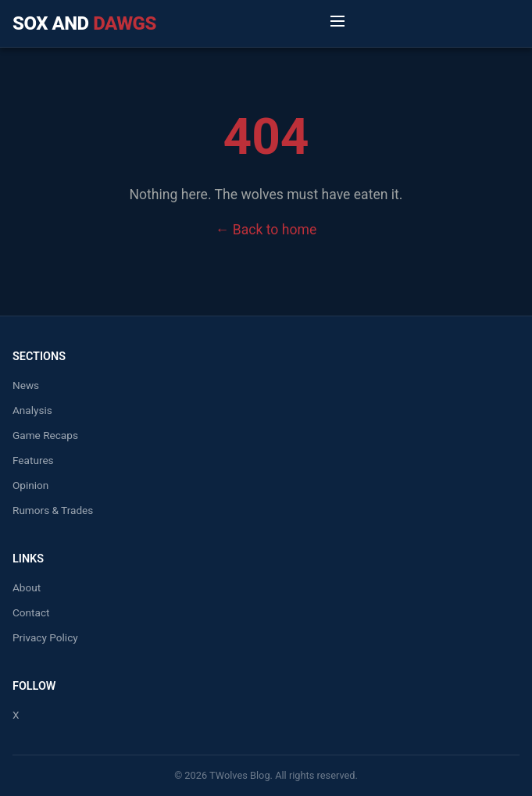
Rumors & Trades (53, 510)
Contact (31, 612)
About (27, 587)
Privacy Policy (45, 637)
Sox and (84, 23)
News (26, 385)
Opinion (30, 485)
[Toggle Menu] (337, 23)
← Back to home (266, 230)
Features (33, 460)
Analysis (32, 410)
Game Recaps (45, 435)
